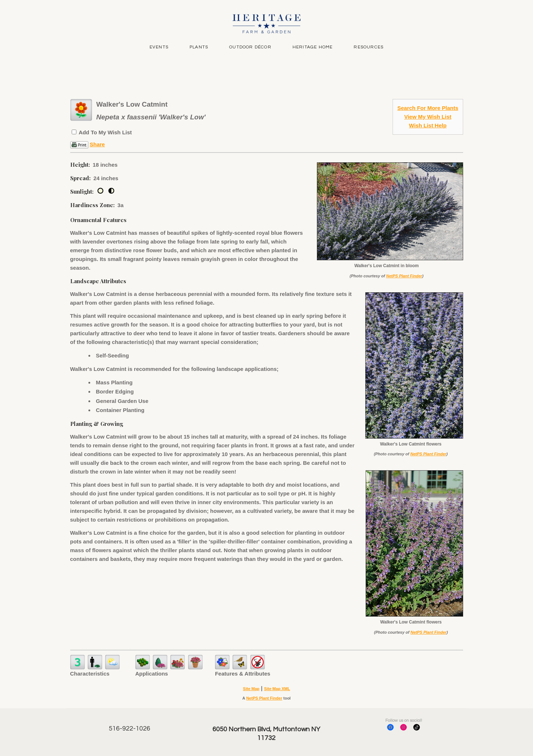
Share (98, 144)
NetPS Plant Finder (404, 276)
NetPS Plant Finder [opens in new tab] (264, 698)
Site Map (251, 689)
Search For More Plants (428, 108)
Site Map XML (277, 689)
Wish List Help (428, 125)
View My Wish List (428, 117)
